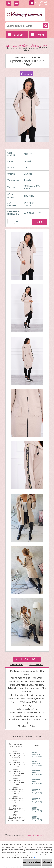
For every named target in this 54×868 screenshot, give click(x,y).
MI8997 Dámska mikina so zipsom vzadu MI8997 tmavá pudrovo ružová (16, 818)
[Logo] (25, 14)
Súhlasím (47, 862)
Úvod (8, 46)
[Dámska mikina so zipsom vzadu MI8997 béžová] (27, 257)
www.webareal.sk (37, 835)
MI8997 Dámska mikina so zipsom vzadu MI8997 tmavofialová (16, 772)
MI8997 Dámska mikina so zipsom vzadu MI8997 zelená (16, 791)
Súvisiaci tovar (36, 664)
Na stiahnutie (16, 664)
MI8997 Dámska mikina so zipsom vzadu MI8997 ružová (16, 782)
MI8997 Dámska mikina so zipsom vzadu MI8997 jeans (16, 809)
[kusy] (11, 221)
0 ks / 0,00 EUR (41, 2)
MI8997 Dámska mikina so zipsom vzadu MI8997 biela (16, 800)
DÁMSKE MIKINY (39, 46)
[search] (45, 26)
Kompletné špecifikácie (27, 659)
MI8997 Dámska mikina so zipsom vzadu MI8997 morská (16, 763)
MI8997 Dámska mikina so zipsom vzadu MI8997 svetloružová (16, 754)
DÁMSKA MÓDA (21, 46)
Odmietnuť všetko (32, 862)
